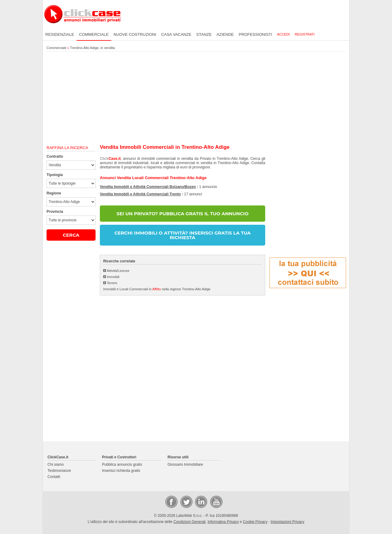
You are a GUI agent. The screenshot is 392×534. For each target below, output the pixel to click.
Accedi (284, 34)
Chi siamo (56, 464)
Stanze (204, 34)
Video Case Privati (216, 502)
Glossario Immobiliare (185, 464)
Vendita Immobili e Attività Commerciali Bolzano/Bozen (148, 187)
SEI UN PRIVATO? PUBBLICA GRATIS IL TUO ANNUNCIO (182, 214)
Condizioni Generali (189, 522)
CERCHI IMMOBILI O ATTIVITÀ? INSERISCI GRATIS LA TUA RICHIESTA (182, 235)
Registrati (305, 34)
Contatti (54, 477)
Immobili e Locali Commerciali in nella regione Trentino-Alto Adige (157, 289)
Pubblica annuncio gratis (122, 464)
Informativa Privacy (223, 522)
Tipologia (55, 175)
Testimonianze (59, 471)
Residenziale (60, 34)
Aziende (225, 34)
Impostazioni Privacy (288, 522)
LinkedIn (201, 502)
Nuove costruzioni (135, 34)
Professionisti (256, 34)
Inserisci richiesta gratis (121, 471)
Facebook (171, 502)
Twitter (186, 502)
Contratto (55, 156)
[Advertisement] (196, 98)
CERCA (71, 235)
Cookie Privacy (255, 522)
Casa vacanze (176, 34)
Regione (54, 193)
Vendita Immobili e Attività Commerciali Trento (140, 194)
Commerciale (94, 34)
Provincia (55, 212)
